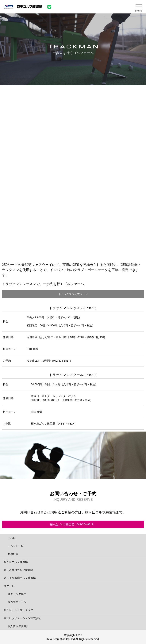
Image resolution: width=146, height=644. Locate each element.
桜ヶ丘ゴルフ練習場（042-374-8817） (73, 524)
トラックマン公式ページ (73, 294)
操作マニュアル (17, 602)
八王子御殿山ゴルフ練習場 (20, 578)
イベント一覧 (16, 546)
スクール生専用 (17, 594)
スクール (9, 586)
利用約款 (13, 554)
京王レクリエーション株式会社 (22, 618)
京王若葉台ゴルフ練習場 (18, 570)
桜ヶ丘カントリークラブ (18, 610)
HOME (12, 538)
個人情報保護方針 (18, 626)
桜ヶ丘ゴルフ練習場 (16, 562)
